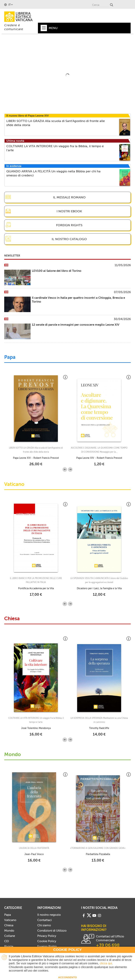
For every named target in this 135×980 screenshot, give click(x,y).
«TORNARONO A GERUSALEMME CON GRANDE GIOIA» (98, 848)
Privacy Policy (47, 936)
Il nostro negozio (49, 915)
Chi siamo (44, 925)
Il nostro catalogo (69, 239)
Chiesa (12, 619)
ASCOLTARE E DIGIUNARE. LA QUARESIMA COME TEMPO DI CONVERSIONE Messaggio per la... (99, 450)
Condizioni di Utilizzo (52, 931)
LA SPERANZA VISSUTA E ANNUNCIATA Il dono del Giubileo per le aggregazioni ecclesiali (99, 580)
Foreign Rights (69, 225)
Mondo (13, 755)
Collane (10, 936)
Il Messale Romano (69, 197)
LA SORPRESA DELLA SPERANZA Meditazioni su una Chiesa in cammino (99, 720)
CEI (7, 941)
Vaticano (14, 484)
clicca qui (106, 963)
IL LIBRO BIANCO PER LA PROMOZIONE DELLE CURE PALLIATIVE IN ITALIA (36, 580)
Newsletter (12, 256)
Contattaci (44, 920)
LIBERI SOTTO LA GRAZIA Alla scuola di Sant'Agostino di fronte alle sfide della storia (36, 450)
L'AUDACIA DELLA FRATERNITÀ (34, 848)
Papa (10, 357)
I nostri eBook (69, 211)
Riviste (9, 946)
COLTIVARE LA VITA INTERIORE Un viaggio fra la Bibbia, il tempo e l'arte (36, 720)
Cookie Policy (47, 941)
